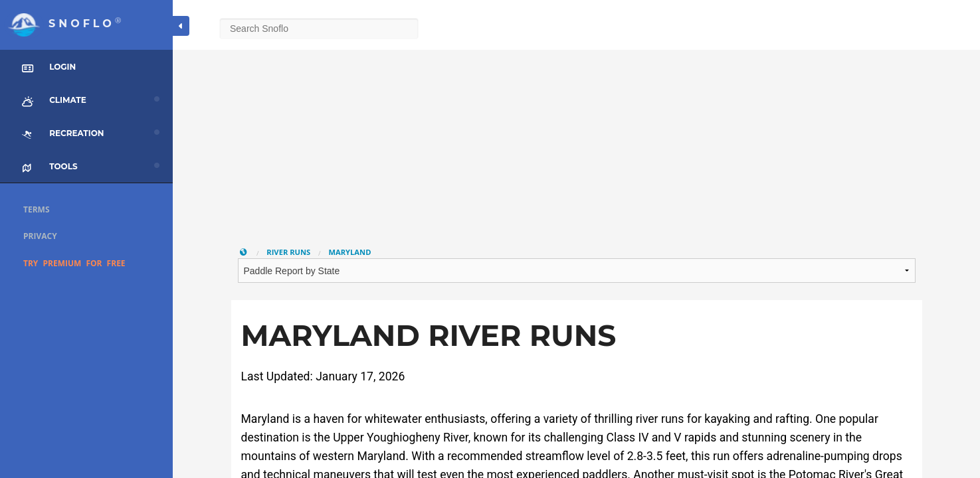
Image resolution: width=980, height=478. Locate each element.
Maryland (349, 252)
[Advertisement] (577, 143)
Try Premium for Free (74, 263)
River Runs (288, 252)
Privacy (40, 236)
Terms (37, 209)
